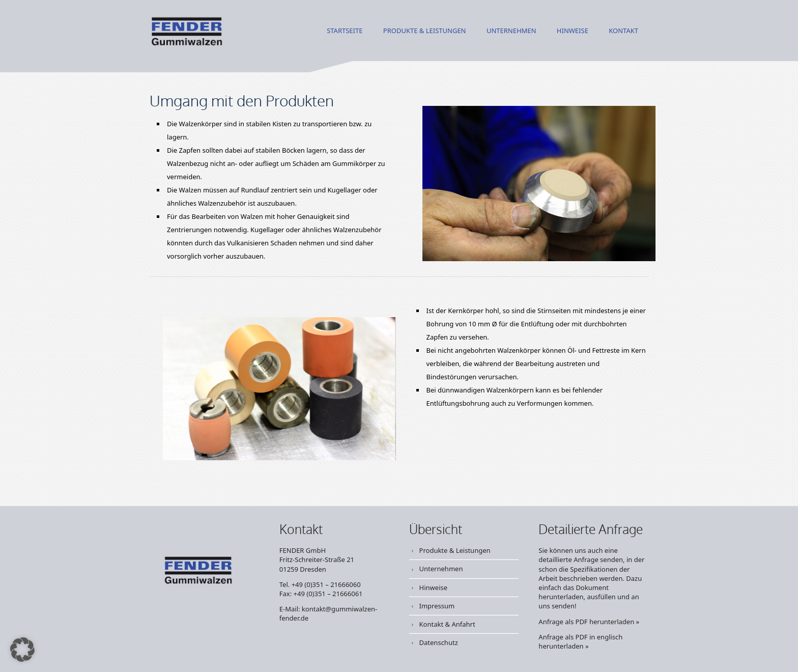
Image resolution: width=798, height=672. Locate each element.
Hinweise (573, 31)
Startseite (345, 31)
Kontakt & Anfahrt (447, 624)
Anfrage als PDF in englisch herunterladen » (580, 641)
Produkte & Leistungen (425, 31)
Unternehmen (511, 31)
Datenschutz (439, 642)
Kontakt (623, 31)
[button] (22, 650)
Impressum (437, 606)
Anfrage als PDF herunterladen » (589, 622)
